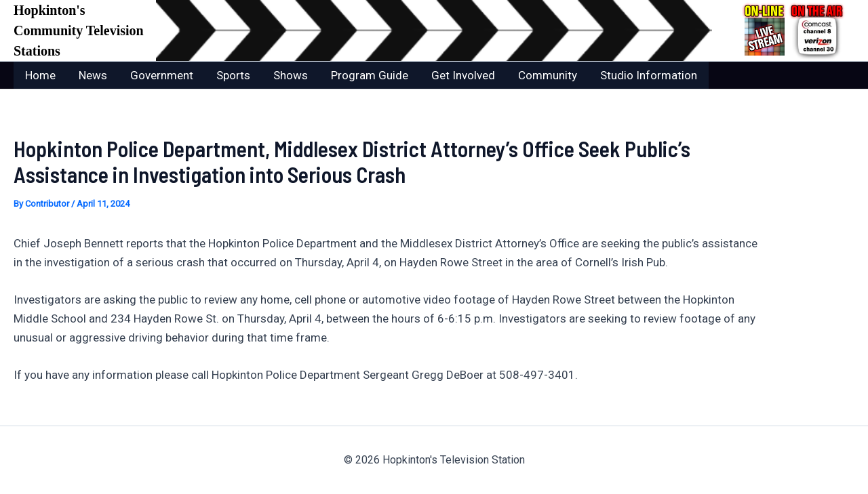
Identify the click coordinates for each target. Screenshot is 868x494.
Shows (291, 75)
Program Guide (370, 75)
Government (162, 75)
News (93, 75)
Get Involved (463, 75)
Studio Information (649, 75)
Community (548, 75)
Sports (233, 75)
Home (40, 75)
